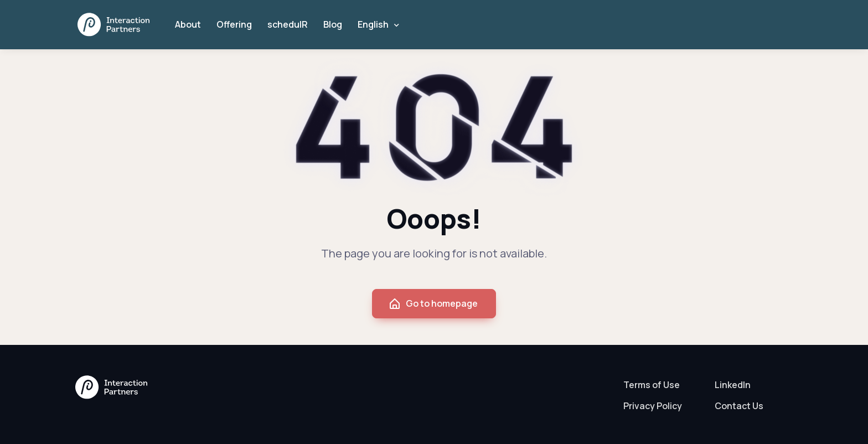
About (188, 24)
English (373, 24)
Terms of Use (652, 385)
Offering (234, 24)
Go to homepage (433, 304)
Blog (333, 24)
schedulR (288, 24)
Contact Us (739, 406)
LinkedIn (733, 385)
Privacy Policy (653, 406)
